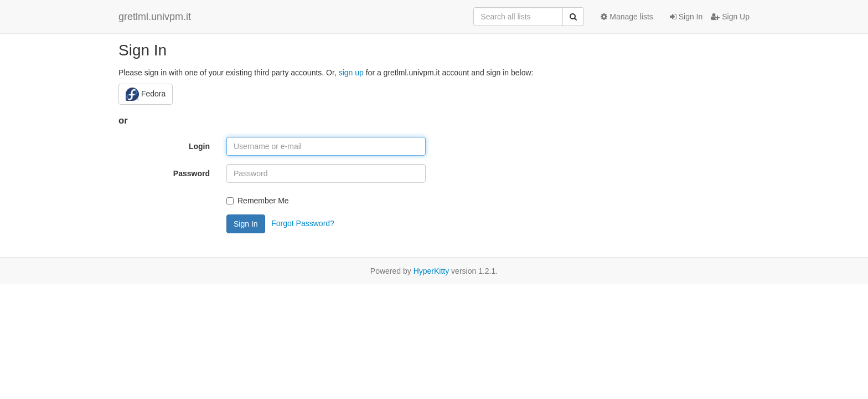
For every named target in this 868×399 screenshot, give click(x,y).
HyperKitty (432, 271)
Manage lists (627, 17)
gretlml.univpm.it (155, 17)
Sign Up (730, 17)
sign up (351, 73)
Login (199, 146)
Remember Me (258, 201)
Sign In (686, 17)
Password (192, 173)
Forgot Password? (303, 223)
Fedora (146, 94)
